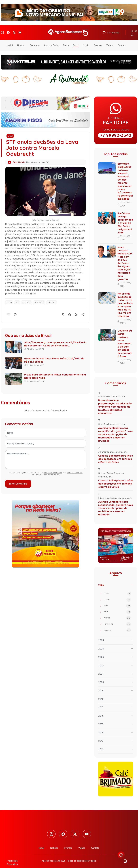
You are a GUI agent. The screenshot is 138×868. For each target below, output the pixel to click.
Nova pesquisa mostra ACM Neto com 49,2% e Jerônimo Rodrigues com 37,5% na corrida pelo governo (125, 259)
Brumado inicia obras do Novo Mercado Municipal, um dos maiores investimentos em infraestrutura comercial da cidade (125, 177)
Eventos (98, 41)
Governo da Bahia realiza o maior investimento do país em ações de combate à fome (125, 339)
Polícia (86, 41)
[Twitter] (14, 31)
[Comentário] (9, 310)
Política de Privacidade (53, 469)
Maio (117, 602)
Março (117, 614)
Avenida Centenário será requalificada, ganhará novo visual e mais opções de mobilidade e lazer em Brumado (116, 430)
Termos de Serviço (75, 469)
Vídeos (110, 41)
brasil (9, 298)
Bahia (66, 41)
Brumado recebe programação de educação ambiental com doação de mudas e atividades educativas (115, 403)
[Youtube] (20, 31)
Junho (117, 596)
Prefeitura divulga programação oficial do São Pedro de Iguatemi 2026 (125, 219)
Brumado (35, 41)
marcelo (52, 298)
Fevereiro (117, 620)
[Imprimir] (15, 310)
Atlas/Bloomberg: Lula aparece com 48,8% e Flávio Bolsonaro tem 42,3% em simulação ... (55, 340)
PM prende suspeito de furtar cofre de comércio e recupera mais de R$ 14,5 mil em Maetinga (125, 301)
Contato (122, 41)
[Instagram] (2, 31)
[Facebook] (8, 31)
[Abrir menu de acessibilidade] (121, 855)
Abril (117, 608)
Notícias (21, 41)
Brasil (76, 41)
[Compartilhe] (83, 310)
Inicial (10, 41)
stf (17, 298)
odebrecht (39, 298)
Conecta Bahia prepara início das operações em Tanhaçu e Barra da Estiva (116, 455)
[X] (76, 310)
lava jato (26, 298)
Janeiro (117, 626)
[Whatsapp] (63, 310)
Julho (117, 590)
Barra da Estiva (51, 41)
